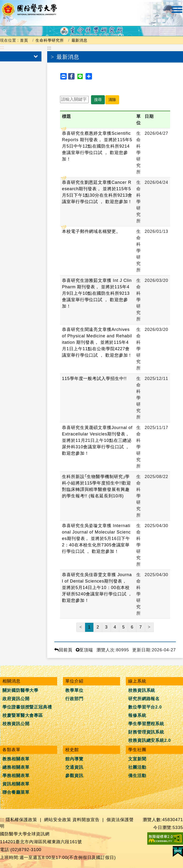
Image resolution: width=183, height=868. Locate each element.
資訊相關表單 (16, 784)
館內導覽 (74, 759)
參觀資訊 (74, 776)
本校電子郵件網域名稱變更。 (91, 231)
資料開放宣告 (86, 820)
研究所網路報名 (144, 699)
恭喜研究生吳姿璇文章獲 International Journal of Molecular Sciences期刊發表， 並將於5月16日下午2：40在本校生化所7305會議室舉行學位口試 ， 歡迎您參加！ (96, 539)
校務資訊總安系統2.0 (150, 740)
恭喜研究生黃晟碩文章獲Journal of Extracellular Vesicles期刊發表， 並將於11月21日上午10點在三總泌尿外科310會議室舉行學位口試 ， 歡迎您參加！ (97, 440)
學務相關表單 (16, 776)
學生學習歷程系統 (146, 724)
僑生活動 (137, 776)
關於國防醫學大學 (20, 690)
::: (2, 47)
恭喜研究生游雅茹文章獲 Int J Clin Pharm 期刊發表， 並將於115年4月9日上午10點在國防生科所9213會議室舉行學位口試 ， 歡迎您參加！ (97, 293)
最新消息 (80, 40)
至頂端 (84, 650)
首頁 (24, 40)
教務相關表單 (16, 759)
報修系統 (137, 715)
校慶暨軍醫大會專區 (23, 715)
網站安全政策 (58, 820)
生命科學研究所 (50, 40)
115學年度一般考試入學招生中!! (94, 379)
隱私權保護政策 (21, 820)
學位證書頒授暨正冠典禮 (27, 707)
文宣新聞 (137, 759)
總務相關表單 (16, 767)
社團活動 (137, 767)
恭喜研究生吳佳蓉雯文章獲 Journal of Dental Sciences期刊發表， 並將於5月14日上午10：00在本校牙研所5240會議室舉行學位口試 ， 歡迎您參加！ (97, 588)
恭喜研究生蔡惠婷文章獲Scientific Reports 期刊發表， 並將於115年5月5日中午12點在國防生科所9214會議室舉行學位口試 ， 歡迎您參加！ (97, 146)
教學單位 (74, 690)
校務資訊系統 (142, 690)
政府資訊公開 (16, 699)
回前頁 (63, 650)
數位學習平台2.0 (145, 707)
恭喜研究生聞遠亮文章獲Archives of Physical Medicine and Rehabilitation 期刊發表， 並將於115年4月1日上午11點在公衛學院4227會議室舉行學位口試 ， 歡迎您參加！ (97, 342)
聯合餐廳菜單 (16, 792)
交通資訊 (74, 767)
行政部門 (74, 699)
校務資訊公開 (16, 724)
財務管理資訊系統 (146, 732)
